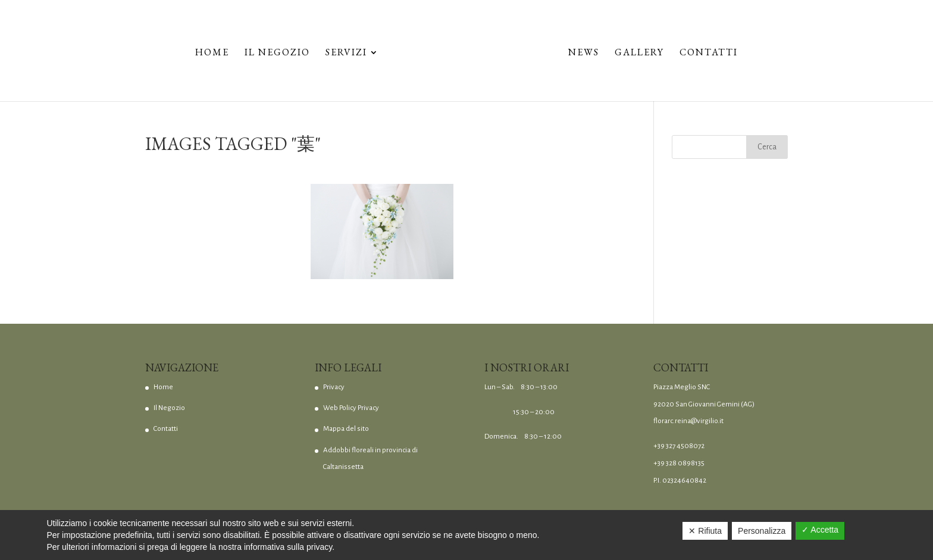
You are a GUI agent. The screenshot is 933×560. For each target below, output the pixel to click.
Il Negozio (277, 53)
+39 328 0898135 (679, 463)
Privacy (334, 387)
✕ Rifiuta (705, 531)
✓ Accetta (820, 530)
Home (212, 53)
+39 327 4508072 (679, 446)
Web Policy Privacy (351, 408)
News (584, 53)
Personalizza (762, 531)
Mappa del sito (346, 429)
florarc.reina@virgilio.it (688, 421)
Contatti (709, 53)
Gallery (639, 53)
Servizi (346, 53)
